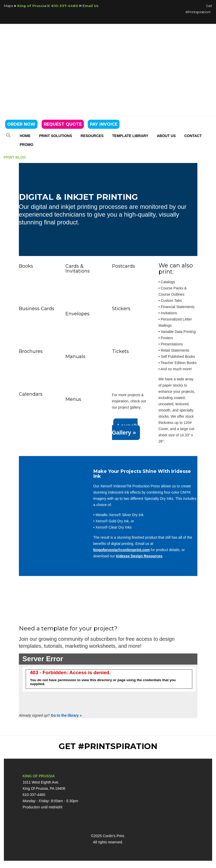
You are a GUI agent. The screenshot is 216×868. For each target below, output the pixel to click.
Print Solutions (56, 136)
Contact (193, 136)
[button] (9, 137)
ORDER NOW (21, 124)
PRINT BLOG (15, 157)
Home (25, 136)
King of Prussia (32, 6)
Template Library (130, 136)
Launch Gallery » (125, 429)
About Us (166, 136)
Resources (92, 136)
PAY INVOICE (104, 124)
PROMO (27, 145)
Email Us (91, 6)
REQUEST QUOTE (63, 124)
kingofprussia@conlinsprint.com (122, 550)
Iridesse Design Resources (139, 556)
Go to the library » (66, 715)
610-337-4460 (65, 6)
